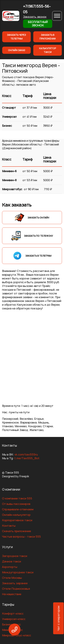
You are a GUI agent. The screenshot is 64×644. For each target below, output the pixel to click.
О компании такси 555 (17, 498)
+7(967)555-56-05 (37, 9)
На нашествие (12, 594)
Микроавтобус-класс (17, 635)
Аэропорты (10, 567)
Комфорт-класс (13, 614)
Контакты (9, 526)
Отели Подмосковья (16, 589)
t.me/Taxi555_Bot (27, 458)
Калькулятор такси (48, 50)
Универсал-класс (14, 619)
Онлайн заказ (17, 50)
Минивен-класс (12, 630)
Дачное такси (12, 561)
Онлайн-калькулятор (16, 515)
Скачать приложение (17, 531)
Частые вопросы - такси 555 (21, 537)
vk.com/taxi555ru (26, 454)
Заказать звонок (35, 17)
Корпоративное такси (17, 520)
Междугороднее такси (18, 572)
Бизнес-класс (11, 624)
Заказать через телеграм (16, 37)
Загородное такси (15, 556)
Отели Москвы (12, 578)
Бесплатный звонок (38, 24)
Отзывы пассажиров (16, 504)
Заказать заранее (15, 583)
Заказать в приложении (48, 37)
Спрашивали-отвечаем (18, 509)
